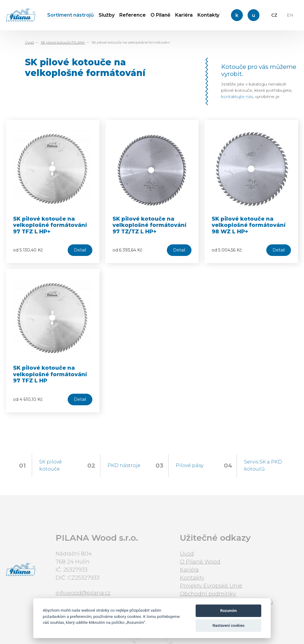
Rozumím (229, 611)
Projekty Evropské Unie (211, 586)
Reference (133, 15)
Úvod (29, 42)
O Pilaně (160, 15)
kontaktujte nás (237, 96)
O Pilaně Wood (200, 562)
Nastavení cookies (229, 625)
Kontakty (208, 15)
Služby (107, 15)
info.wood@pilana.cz (83, 593)
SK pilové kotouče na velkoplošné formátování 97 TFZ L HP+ (50, 225)
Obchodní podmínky (208, 594)
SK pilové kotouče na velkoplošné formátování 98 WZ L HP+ (249, 225)
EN (290, 15)
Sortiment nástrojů (71, 15)
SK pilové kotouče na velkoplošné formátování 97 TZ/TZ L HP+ (149, 225)
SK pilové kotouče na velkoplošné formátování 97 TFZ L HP (50, 374)
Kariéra (184, 15)
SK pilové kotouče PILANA (63, 42)
